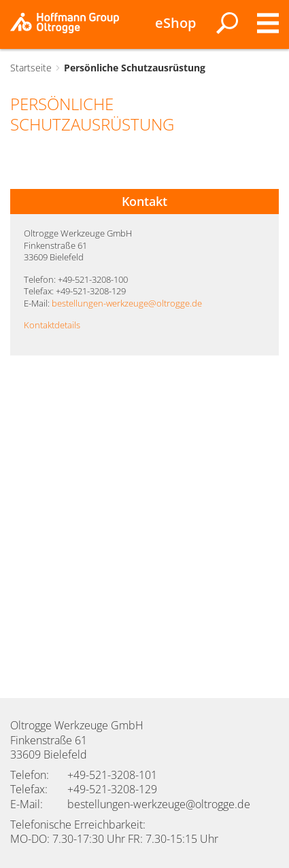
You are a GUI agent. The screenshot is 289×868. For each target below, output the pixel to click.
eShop (175, 23)
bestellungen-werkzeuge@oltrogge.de (127, 303)
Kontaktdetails (52, 325)
